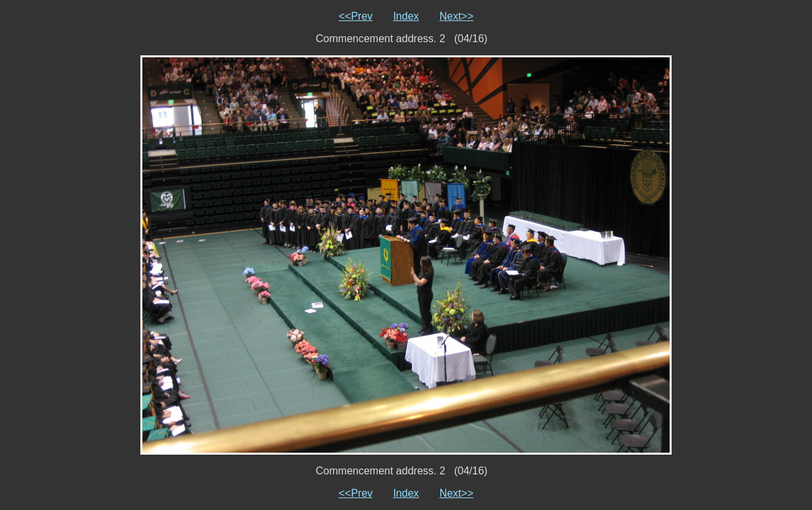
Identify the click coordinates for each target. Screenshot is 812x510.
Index (406, 16)
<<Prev (356, 16)
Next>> (457, 16)
